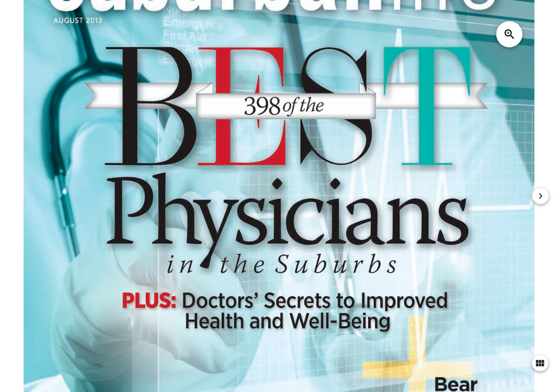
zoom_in (510, 34)
